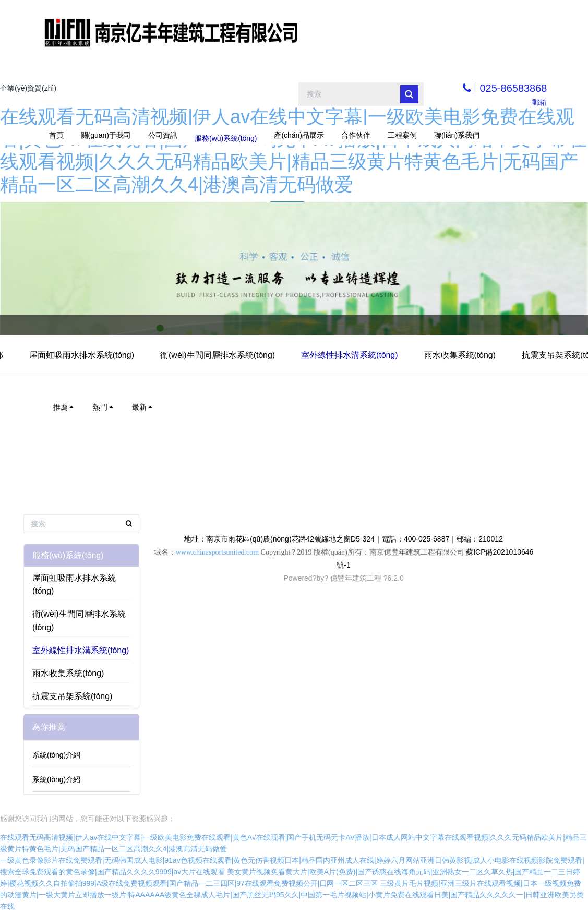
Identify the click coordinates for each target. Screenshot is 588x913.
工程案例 (402, 135)
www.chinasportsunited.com (217, 552)
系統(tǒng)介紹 (56, 755)
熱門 (104, 407)
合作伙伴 (356, 135)
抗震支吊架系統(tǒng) (72, 696)
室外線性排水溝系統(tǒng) (349, 355)
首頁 (56, 135)
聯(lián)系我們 (457, 135)
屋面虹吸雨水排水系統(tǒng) (82, 355)
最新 (143, 407)
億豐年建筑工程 (356, 578)
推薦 (64, 407)
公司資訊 (163, 135)
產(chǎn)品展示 (299, 135)
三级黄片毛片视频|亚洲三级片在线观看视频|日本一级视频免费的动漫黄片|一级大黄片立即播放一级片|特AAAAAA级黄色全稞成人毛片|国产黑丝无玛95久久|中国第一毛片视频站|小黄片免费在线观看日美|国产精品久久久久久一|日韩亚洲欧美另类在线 (292, 895)
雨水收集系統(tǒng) (460, 355)
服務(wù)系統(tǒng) (226, 135)
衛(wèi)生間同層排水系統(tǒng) (218, 355)
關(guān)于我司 (106, 135)
